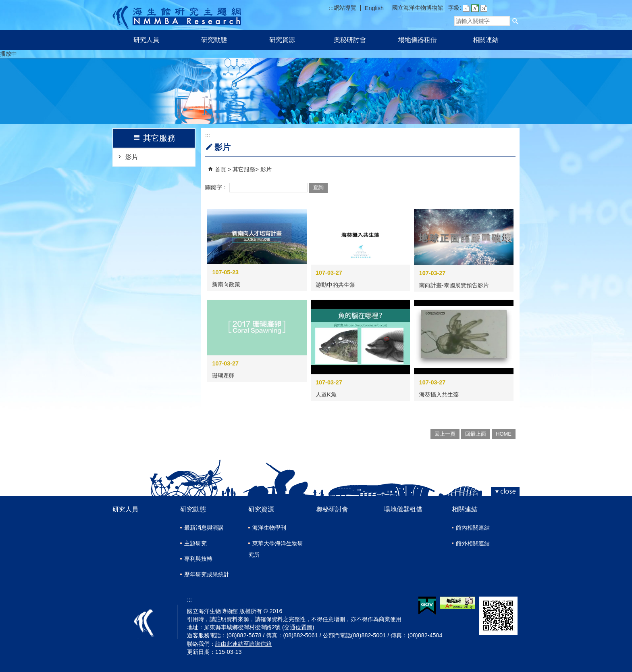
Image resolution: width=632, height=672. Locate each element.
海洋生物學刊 (269, 528)
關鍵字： (216, 187)
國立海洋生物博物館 (418, 8)
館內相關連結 (473, 528)
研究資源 (282, 40)
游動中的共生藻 (335, 285)
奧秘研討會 (350, 40)
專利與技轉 (198, 559)
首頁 (220, 169)
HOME (504, 434)
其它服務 (244, 169)
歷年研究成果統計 (207, 574)
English (374, 8)
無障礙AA (457, 603)
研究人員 (146, 40)
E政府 (427, 606)
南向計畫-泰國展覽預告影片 (454, 285)
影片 (132, 157)
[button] (516, 21)
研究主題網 (177, 15)
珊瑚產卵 (223, 376)
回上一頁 (445, 434)
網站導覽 (345, 8)
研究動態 (214, 40)
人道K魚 (326, 394)
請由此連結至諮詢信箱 (243, 644)
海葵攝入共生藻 (439, 394)
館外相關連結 (473, 543)
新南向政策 (226, 284)
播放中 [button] (8, 54)
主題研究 (195, 543)
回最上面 (476, 434)
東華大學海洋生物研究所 (276, 549)
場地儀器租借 (418, 40)
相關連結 (486, 40)
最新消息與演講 (204, 528)
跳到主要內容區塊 (4, 4)
